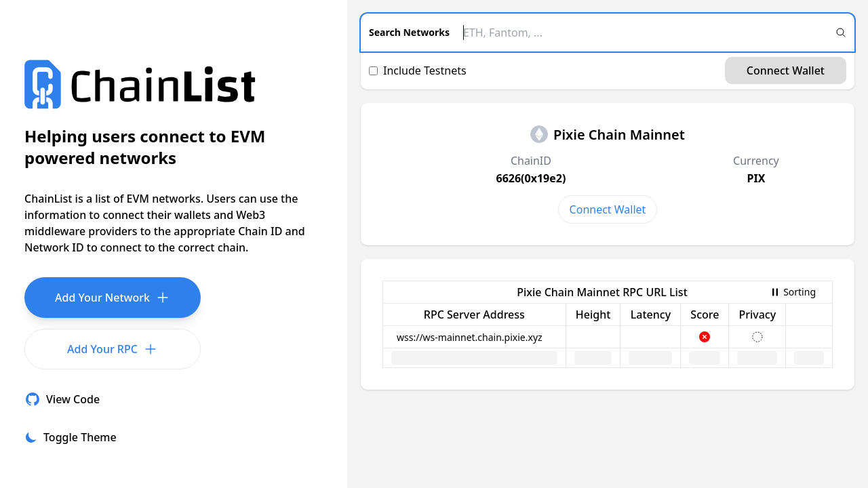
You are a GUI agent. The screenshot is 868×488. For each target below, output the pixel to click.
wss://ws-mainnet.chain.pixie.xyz (470, 337)
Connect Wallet (786, 70)
